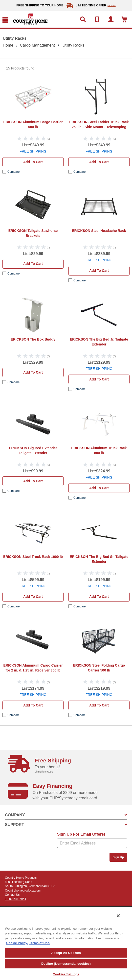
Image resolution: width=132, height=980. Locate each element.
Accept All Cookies (66, 953)
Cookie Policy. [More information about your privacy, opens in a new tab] (17, 943)
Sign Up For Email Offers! (81, 834)
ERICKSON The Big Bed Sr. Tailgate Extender (99, 559)
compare (13, 172)
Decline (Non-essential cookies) (66, 964)
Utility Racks (73, 45)
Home (8, 45)
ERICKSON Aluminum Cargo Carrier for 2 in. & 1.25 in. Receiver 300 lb (33, 668)
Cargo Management (37, 45)
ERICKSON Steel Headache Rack (99, 231)
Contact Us (12, 895)
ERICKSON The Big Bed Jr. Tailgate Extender (99, 342)
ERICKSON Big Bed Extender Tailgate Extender (33, 450)
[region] (66, 943)
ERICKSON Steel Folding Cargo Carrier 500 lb (99, 668)
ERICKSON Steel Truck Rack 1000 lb (33, 557)
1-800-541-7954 (15, 899)
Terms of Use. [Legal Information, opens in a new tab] (40, 943)
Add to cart (33, 162)
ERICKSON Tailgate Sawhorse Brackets (33, 233)
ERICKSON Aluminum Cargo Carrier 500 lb (33, 124)
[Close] (118, 916)
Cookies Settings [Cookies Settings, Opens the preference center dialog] (66, 974)
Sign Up (118, 857)
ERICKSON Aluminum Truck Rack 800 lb (99, 450)
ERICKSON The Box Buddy (33, 339)
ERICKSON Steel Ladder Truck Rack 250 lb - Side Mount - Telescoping (99, 124)
